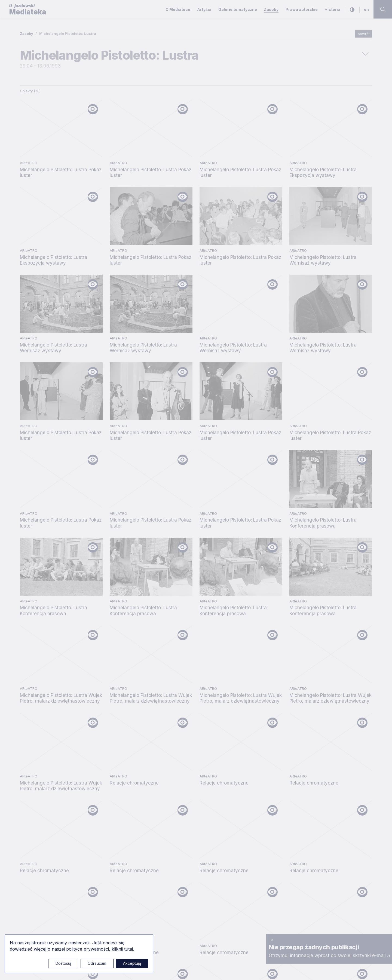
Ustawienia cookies (203, 970)
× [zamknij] (272, 940)
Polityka (289, 773)
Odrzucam (97, 963)
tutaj (128, 949)
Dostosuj (63, 963)
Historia (332, 9)
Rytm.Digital (361, 970)
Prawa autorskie (302, 9)
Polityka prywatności (293, 755)
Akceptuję (132, 963)
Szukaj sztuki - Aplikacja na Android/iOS (316, 801)
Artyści (204, 9)
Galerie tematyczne (238, 9)
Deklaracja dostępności (296, 782)
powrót (364, 34)
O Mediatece (178, 9)
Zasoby (271, 9)
